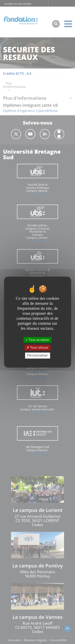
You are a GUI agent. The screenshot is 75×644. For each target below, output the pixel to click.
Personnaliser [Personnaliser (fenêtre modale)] (37, 355)
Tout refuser (38, 348)
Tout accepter (37, 340)
